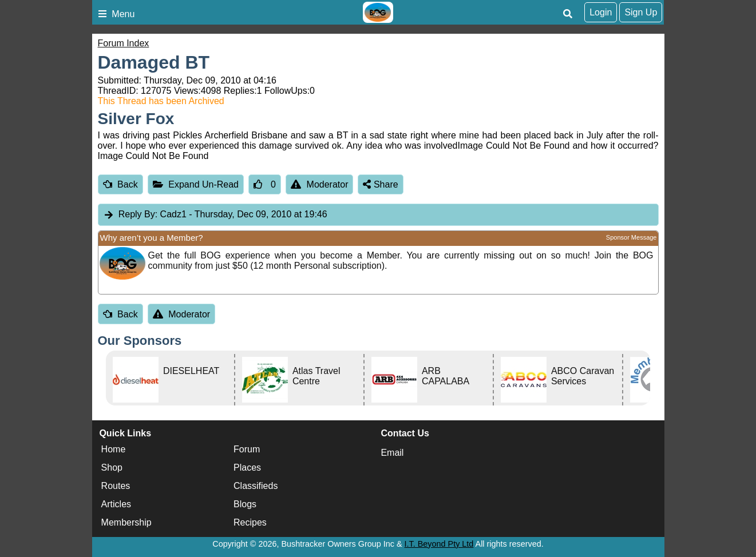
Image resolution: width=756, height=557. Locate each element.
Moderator (320, 184)
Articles (116, 505)
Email (392, 453)
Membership (126, 523)
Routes (116, 486)
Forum (247, 450)
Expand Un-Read (196, 184)
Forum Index (124, 43)
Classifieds (256, 486)
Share (380, 184)
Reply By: (138, 214)
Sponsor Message (632, 237)
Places (247, 468)
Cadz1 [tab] (215, 215)
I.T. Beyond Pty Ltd (439, 544)
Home (114, 450)
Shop (112, 468)
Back (120, 184)
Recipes (250, 523)
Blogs (245, 505)
